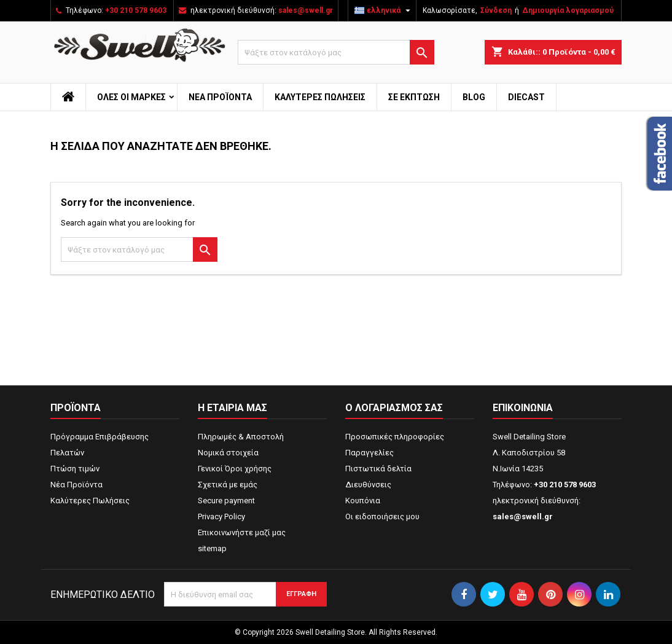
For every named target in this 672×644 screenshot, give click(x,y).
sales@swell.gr (306, 10)
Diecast (526, 97)
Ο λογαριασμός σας (394, 408)
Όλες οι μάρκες (131, 97)
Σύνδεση (496, 10)
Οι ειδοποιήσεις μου (382, 516)
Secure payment (226, 501)
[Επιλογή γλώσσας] (384, 10)
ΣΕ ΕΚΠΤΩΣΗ (414, 97)
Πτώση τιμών (75, 469)
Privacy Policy (221, 516)
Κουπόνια (363, 501)
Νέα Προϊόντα (220, 97)
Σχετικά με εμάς (228, 485)
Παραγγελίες (369, 453)
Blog (474, 97)
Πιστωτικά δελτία (378, 469)
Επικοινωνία (523, 408)
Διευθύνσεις (368, 485)
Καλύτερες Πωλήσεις (320, 97)
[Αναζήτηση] (336, 52)
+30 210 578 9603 (136, 10)
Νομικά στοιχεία (228, 453)
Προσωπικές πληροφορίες (395, 437)
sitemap (212, 548)
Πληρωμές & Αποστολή (241, 437)
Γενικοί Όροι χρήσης (235, 469)
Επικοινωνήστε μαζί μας (242, 532)
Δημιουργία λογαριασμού (568, 10)
